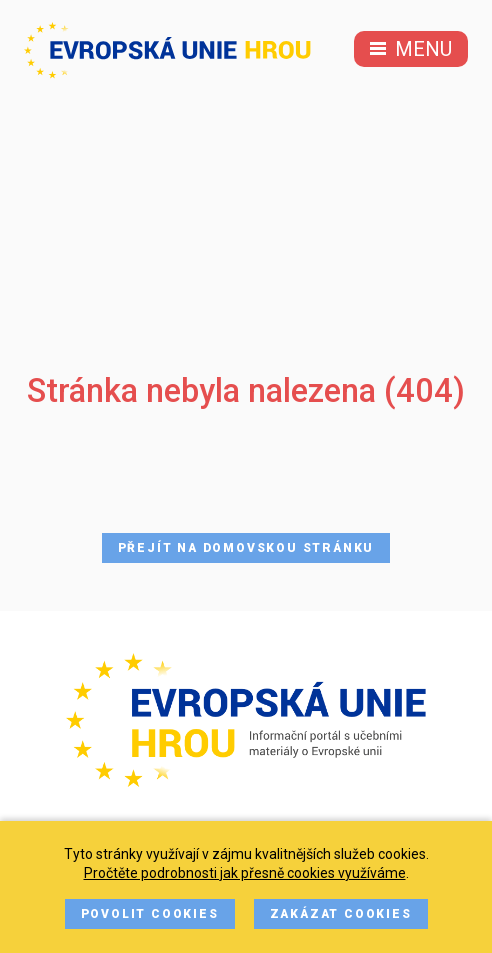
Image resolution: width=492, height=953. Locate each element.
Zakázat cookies (341, 914)
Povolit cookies (150, 914)
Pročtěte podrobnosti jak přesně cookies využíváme (245, 873)
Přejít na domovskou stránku (246, 548)
